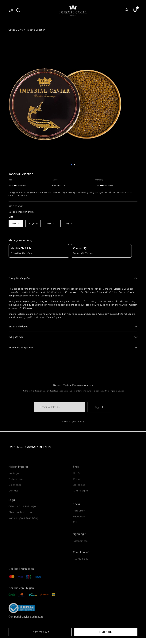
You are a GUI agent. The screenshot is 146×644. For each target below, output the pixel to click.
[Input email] (60, 414)
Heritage (14, 492)
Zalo (76, 562)
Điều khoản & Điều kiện (22, 522)
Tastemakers (16, 498)
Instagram (79, 550)
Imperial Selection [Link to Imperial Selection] (36, 30)
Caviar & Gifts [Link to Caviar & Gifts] (18, 30)
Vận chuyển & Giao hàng (24, 533)
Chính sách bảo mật (21, 528)
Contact (13, 510)
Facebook (79, 556)
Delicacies (79, 504)
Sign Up (100, 414)
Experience (15, 504)
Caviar (77, 498)
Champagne (80, 510)
